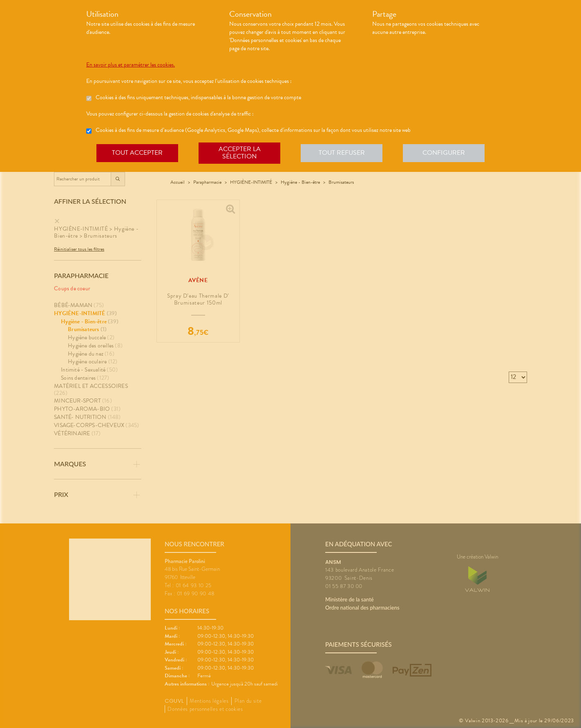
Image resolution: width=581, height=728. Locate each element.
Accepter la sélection (240, 153)
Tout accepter (137, 153)
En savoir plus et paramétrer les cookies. (131, 65)
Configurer (444, 153)
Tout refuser (342, 153)
